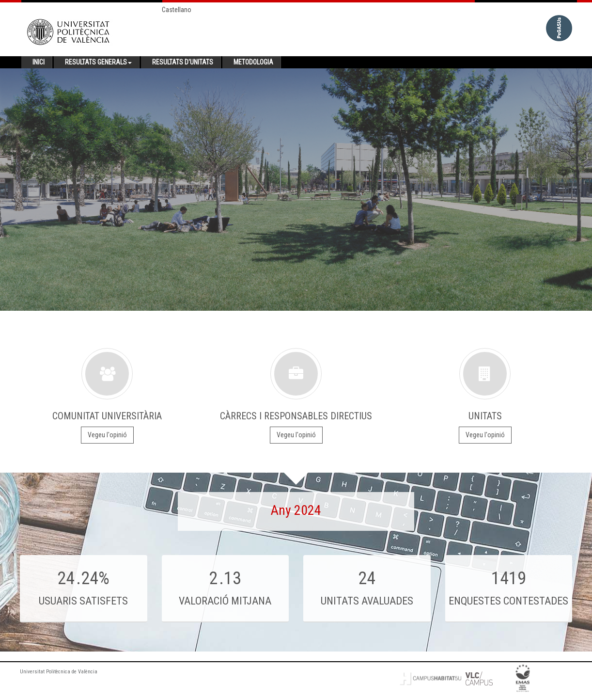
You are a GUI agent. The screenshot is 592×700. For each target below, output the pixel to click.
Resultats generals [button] (98, 62)
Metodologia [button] (253, 62)
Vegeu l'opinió (107, 435)
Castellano (177, 10)
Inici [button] (39, 62)
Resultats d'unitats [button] (183, 62)
